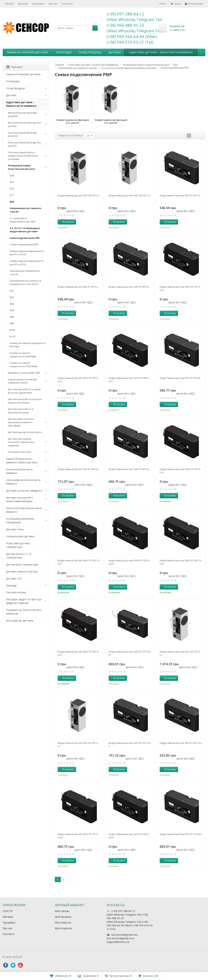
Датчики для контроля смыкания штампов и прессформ (21, 422)
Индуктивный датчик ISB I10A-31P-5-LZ (180, 653)
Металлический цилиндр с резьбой (23, 114)
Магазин (23, 4)
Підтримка (38, 4)
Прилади (11, 585)
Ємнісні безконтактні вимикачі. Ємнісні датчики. (22, 461)
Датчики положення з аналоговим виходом (19, 499)
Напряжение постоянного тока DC (26, 210)
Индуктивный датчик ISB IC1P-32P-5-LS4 (78, 380)
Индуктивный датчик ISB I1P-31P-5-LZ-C (130, 745)
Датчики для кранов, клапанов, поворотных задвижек (21, 442)
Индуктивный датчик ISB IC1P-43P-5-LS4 (129, 380)
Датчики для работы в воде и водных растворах (25, 401)
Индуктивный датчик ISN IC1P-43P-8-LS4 (78, 653)
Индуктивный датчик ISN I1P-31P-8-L (180, 378)
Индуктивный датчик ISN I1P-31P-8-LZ (181, 834)
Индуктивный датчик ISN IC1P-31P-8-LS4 (180, 471)
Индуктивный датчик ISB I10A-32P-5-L (130, 195)
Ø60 (12, 317)
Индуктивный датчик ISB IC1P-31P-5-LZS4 (78, 836)
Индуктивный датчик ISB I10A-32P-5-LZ (78, 745)
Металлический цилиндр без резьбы (24, 124)
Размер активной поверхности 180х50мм (23, 355)
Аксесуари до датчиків (20, 620)
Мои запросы (63, 922)
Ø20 (12, 202)
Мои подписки (63, 928)
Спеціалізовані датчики (20, 536)
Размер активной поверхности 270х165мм (23, 365)
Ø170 (12, 336)
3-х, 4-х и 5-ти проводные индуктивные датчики (25, 230)
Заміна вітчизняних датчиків (27, 52)
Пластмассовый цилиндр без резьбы (24, 144)
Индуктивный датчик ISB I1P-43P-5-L (129, 287)
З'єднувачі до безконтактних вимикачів (24, 612)
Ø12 (12, 182)
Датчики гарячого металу (22, 571)
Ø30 (12, 297)
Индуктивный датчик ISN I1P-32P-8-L (78, 469)
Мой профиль (63, 917)
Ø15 (12, 189)
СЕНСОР (9, 4)
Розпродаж (64, 52)
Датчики (115, 52)
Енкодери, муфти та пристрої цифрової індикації (24, 601)
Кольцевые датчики (20, 452)
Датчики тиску (15, 529)
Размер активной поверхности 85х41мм (28, 345)
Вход (176, 4)
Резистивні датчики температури (18, 545)
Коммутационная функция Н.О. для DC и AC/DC (27, 253)
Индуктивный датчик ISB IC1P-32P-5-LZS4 (129, 836)
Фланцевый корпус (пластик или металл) (21, 167)
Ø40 (12, 310)
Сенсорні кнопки (16, 592)
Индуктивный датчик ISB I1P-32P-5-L (78, 287)
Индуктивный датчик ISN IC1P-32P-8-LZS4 (129, 562)
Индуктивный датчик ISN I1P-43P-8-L (129, 469)
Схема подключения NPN (24, 244)
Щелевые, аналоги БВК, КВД (24, 373)
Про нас (53, 4)
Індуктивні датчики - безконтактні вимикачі (161, 52)
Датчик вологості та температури (19, 556)
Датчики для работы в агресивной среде (21, 411)
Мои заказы (62, 911)
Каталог (15, 67)
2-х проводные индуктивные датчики (23, 220)
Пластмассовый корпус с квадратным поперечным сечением (23, 156)
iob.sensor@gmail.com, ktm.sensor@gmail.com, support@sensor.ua (123, 938)
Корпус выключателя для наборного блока (22, 381)
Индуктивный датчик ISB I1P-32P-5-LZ (181, 743)
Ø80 (12, 323)
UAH (163, 4)
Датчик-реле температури (22, 564)
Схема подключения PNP (25, 238)
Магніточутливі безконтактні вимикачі (24, 510)
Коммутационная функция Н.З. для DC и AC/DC (27, 263)
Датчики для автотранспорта (25, 432)
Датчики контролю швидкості (24, 491)
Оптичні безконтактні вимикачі (19, 471)
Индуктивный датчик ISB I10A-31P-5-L (79, 195)
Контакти (67, 4)
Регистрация (194, 4)
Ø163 (12, 330)
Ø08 (12, 176)
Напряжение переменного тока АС (25, 273)
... (201, 52)
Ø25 (12, 291)
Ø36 (12, 304)
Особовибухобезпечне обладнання (20, 521)
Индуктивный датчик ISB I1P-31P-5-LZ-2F (130, 653)
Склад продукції (90, 52)
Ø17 (12, 195)
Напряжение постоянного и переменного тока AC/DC (25, 282)
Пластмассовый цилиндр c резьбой (23, 134)
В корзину (66, 222)
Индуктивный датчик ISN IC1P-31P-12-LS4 (79, 562)
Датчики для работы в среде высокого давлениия (24, 391)
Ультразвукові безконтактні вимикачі (23, 482)
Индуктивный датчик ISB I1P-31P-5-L (180, 195)
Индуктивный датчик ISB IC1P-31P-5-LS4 (180, 288)
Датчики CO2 (14, 578)
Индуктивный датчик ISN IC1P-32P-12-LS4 (181, 562)
